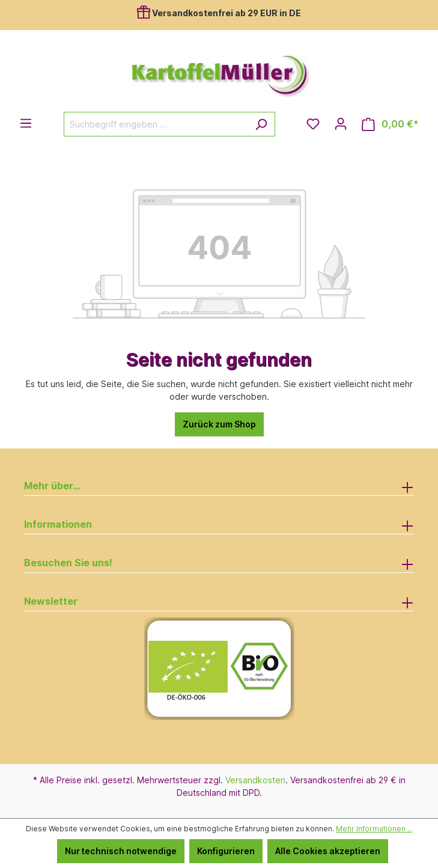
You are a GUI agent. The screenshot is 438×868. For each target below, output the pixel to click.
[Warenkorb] (390, 124)
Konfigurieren (226, 851)
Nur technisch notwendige (121, 851)
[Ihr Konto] (341, 124)
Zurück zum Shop (219, 424)
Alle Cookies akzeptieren (328, 851)
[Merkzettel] (313, 124)
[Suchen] (261, 124)
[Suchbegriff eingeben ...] (156, 124)
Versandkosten (255, 780)
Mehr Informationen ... (374, 829)
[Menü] (26, 123)
